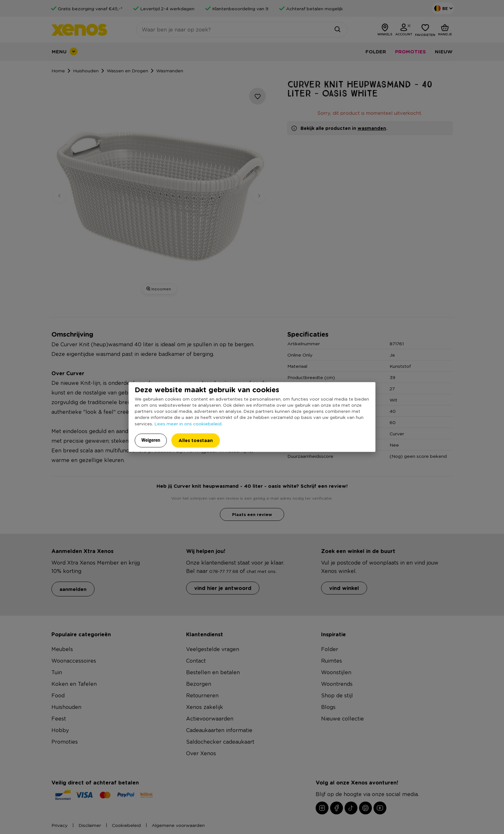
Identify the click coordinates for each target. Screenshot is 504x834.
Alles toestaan (196, 440)
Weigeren (151, 440)
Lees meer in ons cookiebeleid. (188, 423)
